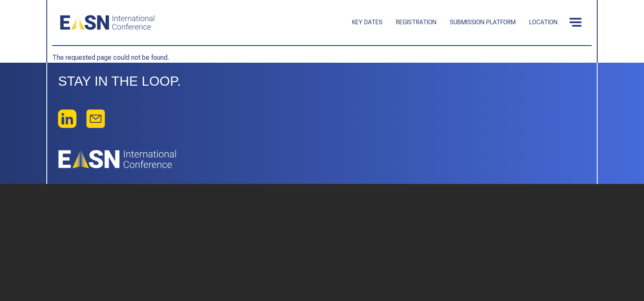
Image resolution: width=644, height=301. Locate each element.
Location (543, 22)
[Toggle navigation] (576, 23)
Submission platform (483, 22)
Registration (416, 22)
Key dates (367, 22)
